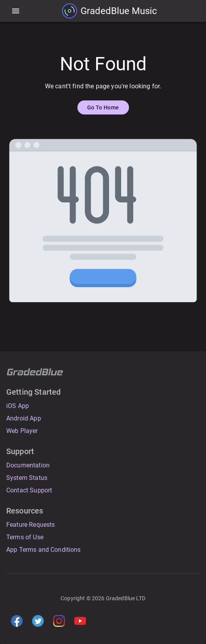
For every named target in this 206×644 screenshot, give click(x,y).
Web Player (22, 431)
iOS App (18, 406)
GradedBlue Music (119, 11)
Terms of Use (25, 537)
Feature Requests (30, 525)
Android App (24, 418)
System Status (27, 478)
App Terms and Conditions (44, 550)
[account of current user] (16, 11)
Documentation (28, 465)
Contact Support (29, 490)
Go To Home (103, 108)
